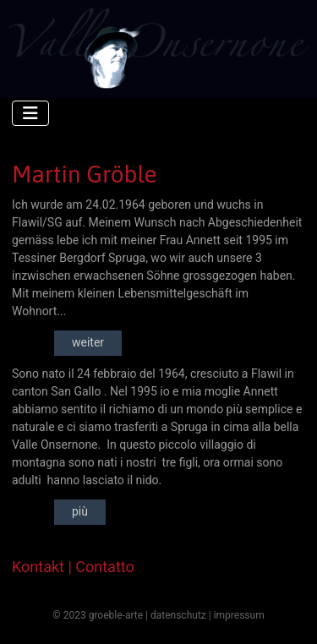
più (80, 511)
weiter (88, 342)
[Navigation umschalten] (30, 113)
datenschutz (178, 615)
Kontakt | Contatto (73, 567)
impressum (239, 615)
